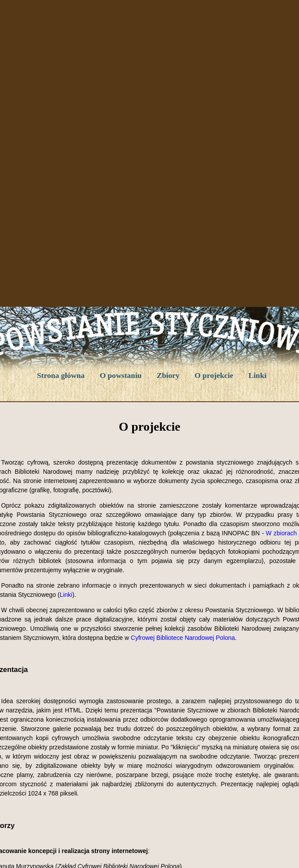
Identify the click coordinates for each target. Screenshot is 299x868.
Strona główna (61, 375)
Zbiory (168, 375)
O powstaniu (121, 375)
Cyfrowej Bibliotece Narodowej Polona (183, 638)
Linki (258, 375)
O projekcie (214, 375)
